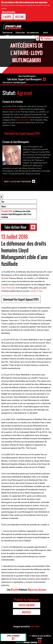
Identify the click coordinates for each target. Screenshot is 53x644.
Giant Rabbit (35, 626)
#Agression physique (37, 590)
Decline (19, 17)
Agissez (26, 612)
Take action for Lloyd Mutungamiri (14, 82)
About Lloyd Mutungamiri (27, 76)
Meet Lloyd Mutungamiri (18, 182)
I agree (7, 17)
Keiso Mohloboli (23, 120)
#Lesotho (15, 590)
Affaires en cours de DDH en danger (40, 637)
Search (45, 32)
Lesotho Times (36, 291)
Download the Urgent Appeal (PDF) (22, 133)
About (4, 206)
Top (3, 202)
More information (9, 12)
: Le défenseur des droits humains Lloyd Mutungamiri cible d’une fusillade (16, 214)
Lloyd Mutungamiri (11, 109)
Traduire (48, 38)
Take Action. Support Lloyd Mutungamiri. (25, 79)
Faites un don (20, 32)
